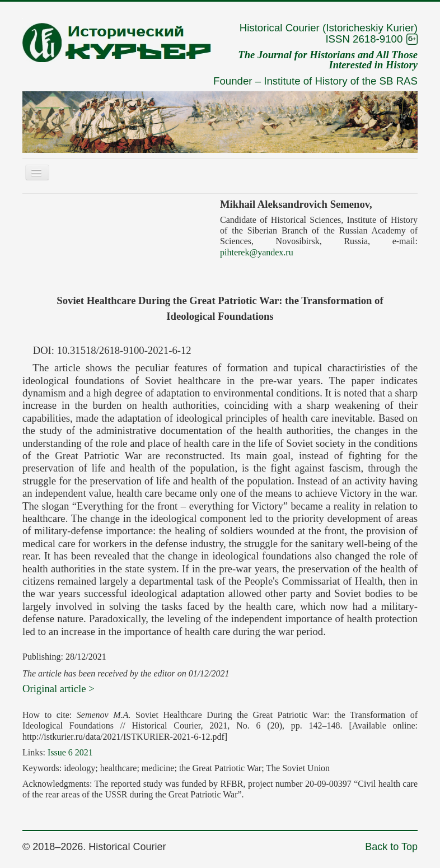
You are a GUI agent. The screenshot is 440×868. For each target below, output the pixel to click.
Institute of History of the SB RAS (341, 81)
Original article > (58, 689)
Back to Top (391, 847)
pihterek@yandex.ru (257, 252)
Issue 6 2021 (70, 752)
